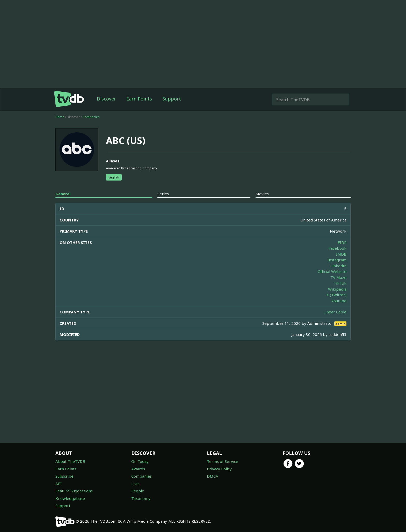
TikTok (340, 283)
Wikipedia (337, 289)
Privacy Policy (219, 469)
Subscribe (64, 476)
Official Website (332, 271)
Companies (91, 117)
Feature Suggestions (74, 491)
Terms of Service (223, 461)
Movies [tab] (262, 194)
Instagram (337, 260)
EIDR (342, 242)
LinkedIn (338, 266)
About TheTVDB (70, 461)
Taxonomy (141, 498)
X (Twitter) (336, 295)
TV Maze (338, 277)
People (138, 491)
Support (172, 99)
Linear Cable (335, 312)
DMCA (213, 476)
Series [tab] (163, 194)
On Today (140, 461)
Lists (135, 484)
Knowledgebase (70, 498)
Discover (106, 99)
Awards (138, 469)
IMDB (341, 254)
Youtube (339, 301)
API (59, 484)
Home (60, 117)
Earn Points (139, 99)
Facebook (338, 248)
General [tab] (63, 194)
